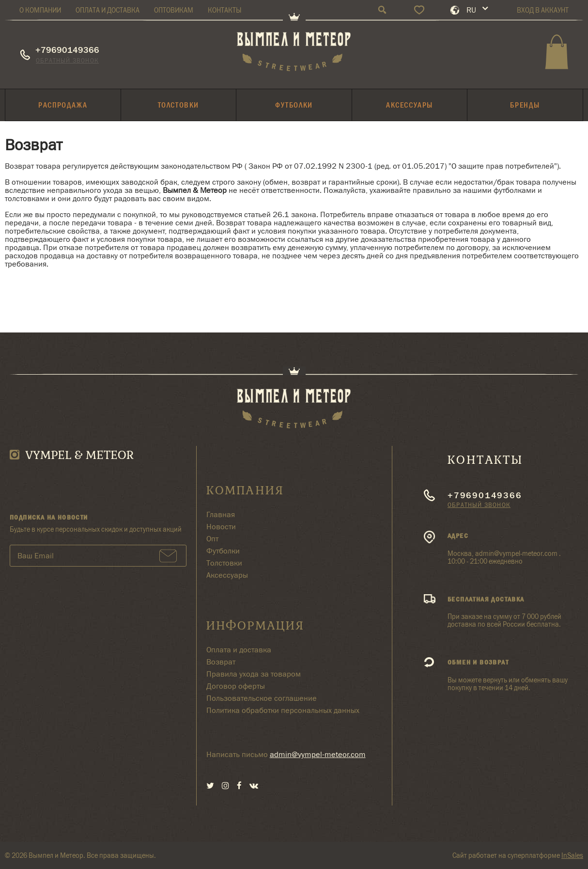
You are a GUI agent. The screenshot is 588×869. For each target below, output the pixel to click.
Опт (212, 539)
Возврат (221, 662)
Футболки (223, 551)
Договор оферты (236, 686)
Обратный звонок (67, 60)
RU (471, 10)
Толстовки (224, 563)
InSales (572, 855)
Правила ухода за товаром (254, 674)
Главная (221, 514)
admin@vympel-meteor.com (318, 754)
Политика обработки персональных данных (283, 710)
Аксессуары (227, 575)
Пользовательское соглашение (262, 698)
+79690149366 (67, 50)
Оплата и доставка (239, 650)
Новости (221, 527)
